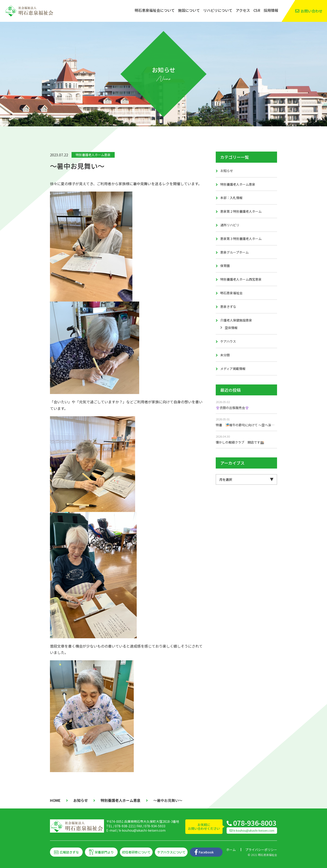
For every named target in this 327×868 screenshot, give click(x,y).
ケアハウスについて (171, 852)
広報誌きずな (69, 852)
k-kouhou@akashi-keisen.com (142, 830)
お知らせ (227, 171)
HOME (55, 800)
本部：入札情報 (231, 198)
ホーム (231, 850)
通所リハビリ (230, 225)
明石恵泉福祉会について (155, 10)
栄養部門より (104, 852)
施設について (189, 10)
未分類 (225, 355)
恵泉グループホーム (234, 252)
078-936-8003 (255, 823)
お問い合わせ (312, 11)
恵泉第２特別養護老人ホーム (241, 211)
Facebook (206, 852)
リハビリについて (218, 10)
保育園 (225, 266)
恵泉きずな (228, 307)
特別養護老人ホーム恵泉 (93, 155)
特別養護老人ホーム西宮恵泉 (241, 279)
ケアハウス (228, 341)
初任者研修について (136, 852)
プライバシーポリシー (261, 850)
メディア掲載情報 (233, 369)
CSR (257, 10)
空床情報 (231, 328)
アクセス (243, 10)
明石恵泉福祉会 (231, 293)
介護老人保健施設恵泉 (236, 320)
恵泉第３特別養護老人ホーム (241, 239)
